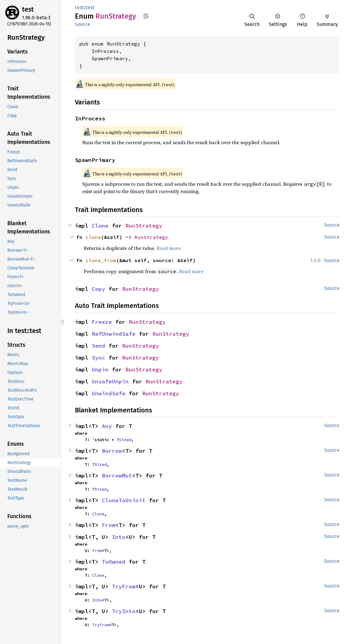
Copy (98, 289)
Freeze (102, 322)
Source (83, 24)
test (28, 9)
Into (119, 537)
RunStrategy (144, 226)
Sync (98, 358)
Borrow (112, 451)
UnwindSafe (109, 393)
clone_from (101, 260)
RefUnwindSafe (114, 334)
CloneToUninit (124, 500)
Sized (125, 440)
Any (107, 426)
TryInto (124, 611)
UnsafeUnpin (110, 381)
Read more (169, 248)
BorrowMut (117, 476)
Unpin (100, 370)
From (109, 525)
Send (98, 346)
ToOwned (114, 562)
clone (93, 237)
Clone (100, 226)
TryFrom (124, 586)
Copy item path (146, 16)
